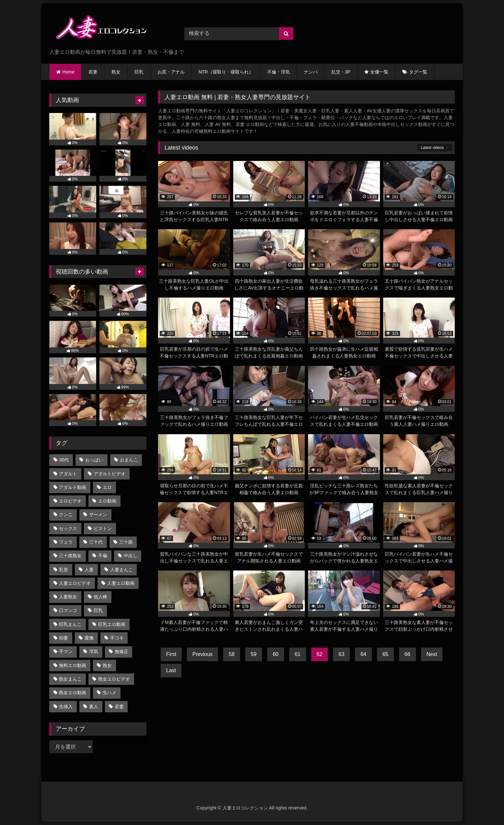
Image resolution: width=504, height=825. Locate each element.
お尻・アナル (171, 72)
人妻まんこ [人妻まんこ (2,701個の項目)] (121, 570)
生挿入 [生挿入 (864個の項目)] (66, 706)
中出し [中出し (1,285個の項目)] (131, 556)
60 (276, 654)
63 (341, 654)
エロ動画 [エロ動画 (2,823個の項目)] (107, 501)
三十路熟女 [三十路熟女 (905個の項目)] (70, 556)
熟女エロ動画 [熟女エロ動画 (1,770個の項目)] (73, 693)
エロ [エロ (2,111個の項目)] (107, 487)
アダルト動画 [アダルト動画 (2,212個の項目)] (73, 487)
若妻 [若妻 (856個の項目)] (119, 706)
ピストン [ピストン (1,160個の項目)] (103, 528)
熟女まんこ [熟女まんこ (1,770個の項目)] (70, 679)
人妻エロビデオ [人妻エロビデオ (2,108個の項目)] (75, 583)
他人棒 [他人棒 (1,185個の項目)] (100, 597)
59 (254, 654)
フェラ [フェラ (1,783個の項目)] (66, 542)
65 (385, 654)
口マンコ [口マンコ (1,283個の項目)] (68, 610)
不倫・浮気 (279, 72)
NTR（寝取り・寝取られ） (226, 72)
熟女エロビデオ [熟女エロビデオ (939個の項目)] (114, 679)
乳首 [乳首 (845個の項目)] (63, 570)
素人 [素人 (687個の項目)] (94, 706)
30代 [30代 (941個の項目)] (64, 460)
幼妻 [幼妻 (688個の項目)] (63, 638)
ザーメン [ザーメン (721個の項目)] (98, 514)
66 (407, 654)
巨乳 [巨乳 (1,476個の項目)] (98, 610)
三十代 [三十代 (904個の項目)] (96, 542)
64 (363, 654)
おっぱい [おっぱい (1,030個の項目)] (94, 460)
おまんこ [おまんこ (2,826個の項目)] (129, 460)
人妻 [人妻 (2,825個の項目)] (89, 570)
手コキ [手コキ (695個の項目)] (117, 638)
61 (298, 654)
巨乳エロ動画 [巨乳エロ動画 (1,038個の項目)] (112, 624)
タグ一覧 (418, 72)
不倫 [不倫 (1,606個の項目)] (103, 556)
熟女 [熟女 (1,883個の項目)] (107, 665)
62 (320, 654)
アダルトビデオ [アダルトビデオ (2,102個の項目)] (109, 474)
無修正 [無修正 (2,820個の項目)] (121, 651)
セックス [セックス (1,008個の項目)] (68, 528)
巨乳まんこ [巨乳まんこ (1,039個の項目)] (70, 624)
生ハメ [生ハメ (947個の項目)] (109, 693)
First (171, 654)
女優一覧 (379, 72)
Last (171, 670)
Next (432, 654)
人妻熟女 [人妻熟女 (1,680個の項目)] (68, 597)
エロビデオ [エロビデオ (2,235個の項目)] (70, 501)
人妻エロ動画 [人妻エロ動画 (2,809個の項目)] (121, 583)
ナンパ (311, 72)
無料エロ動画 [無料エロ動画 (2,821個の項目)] (73, 665)
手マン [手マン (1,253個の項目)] (66, 651)
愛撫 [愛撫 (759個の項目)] (89, 638)
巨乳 (139, 72)
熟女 (116, 72)
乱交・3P (341, 72)
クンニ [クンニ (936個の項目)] (66, 514)
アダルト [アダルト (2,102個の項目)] (68, 474)
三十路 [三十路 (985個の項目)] (126, 542)
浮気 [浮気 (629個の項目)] (94, 651)
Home (69, 72)
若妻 (93, 72)
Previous (202, 654)
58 (232, 654)
